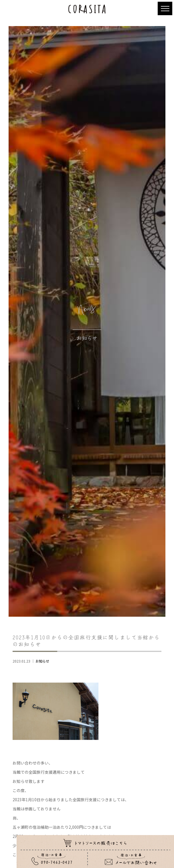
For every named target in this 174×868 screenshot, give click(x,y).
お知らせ (42, 661)
